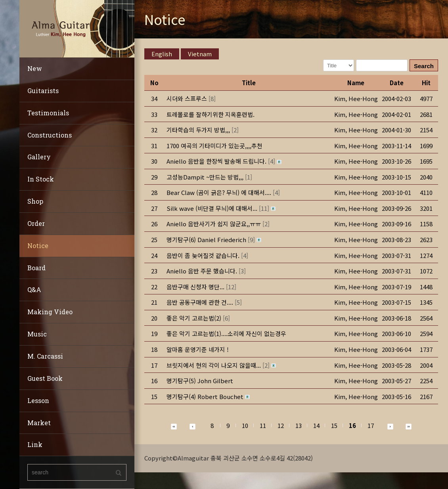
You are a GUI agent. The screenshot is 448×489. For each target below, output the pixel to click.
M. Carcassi (45, 356)
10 (245, 425)
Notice (38, 245)
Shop (35, 201)
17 (371, 425)
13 (299, 425)
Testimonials (48, 113)
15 (334, 425)
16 (352, 425)
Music (37, 334)
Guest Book (45, 378)
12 (281, 425)
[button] (356, 98)
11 (263, 425)
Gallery (39, 157)
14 (316, 425)
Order (36, 223)
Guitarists (43, 91)
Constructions (50, 135)
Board (36, 268)
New (35, 68)
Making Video (50, 312)
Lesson (38, 400)
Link (35, 444)
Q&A (34, 289)
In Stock (41, 179)
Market (39, 423)
